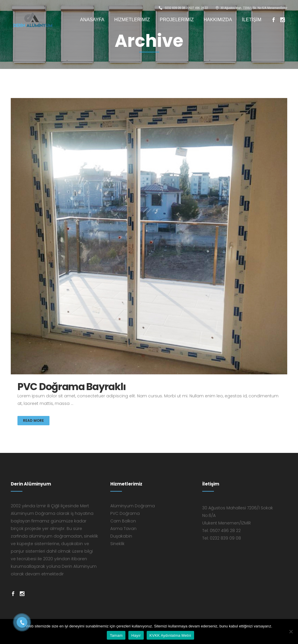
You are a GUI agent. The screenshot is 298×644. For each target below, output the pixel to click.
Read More (33, 420)
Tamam (116, 635)
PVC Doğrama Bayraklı (72, 387)
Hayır (136, 635)
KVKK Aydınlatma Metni (170, 635)
